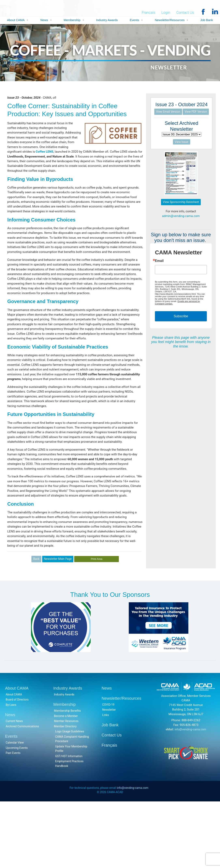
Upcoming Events (17, 814)
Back (36, 625)
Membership (72, 20)
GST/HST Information (69, 822)
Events (134, 20)
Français (109, 811)
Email (159, 262)
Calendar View (15, 809)
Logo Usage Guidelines (70, 798)
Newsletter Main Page (58, 625)
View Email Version (168, 112)
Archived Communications (22, 792)
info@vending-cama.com (190, 796)
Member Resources (66, 787)
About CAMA (16, 20)
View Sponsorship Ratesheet (181, 203)
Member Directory (65, 792)
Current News (14, 787)
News (44, 20)
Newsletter (109, 776)
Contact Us (185, 12)
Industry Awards (107, 20)
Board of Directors (17, 766)
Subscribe (181, 317)
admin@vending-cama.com (181, 217)
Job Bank (207, 20)
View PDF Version (196, 112)
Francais (149, 12)
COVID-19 (108, 771)
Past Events (13, 819)
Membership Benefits (67, 777)
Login (166, 12)
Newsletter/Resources (170, 20)
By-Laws (11, 771)
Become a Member (66, 782)
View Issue (182, 143)
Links (106, 781)
